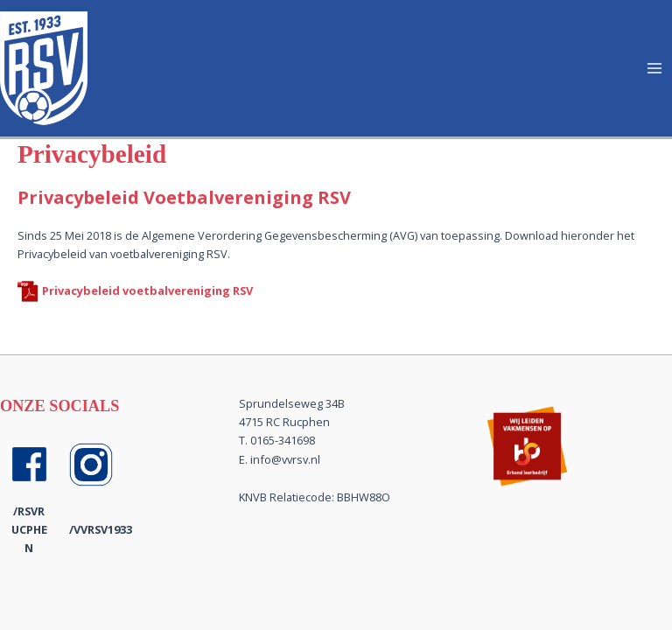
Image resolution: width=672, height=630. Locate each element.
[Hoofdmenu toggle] (655, 68)
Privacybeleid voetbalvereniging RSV (147, 290)
